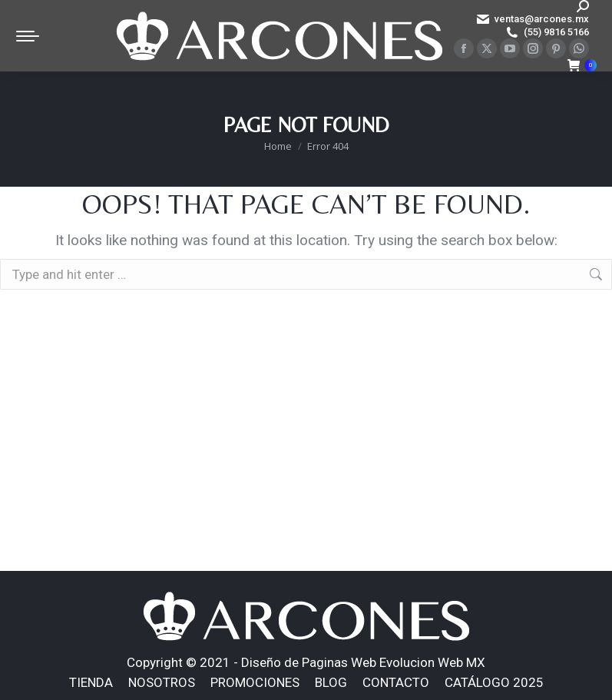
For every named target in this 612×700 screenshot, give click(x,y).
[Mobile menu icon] (28, 36)
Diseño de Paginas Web (309, 662)
